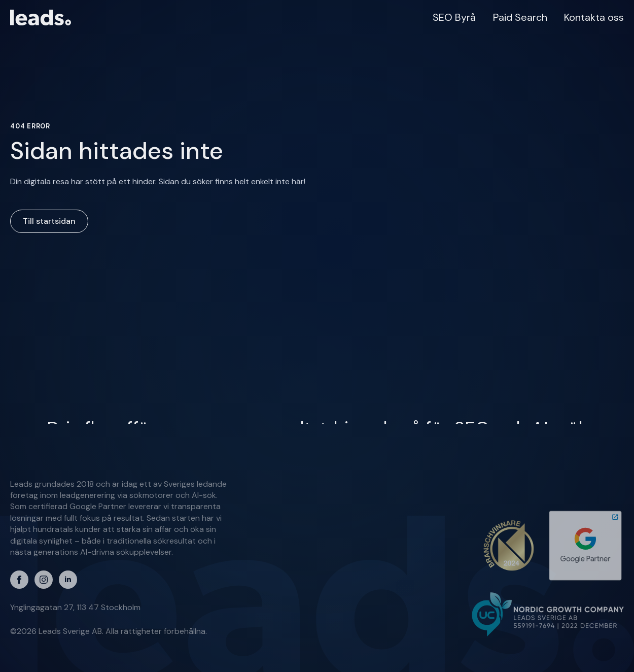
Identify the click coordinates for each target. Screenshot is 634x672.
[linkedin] (68, 580)
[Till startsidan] (41, 18)
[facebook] (19, 580)
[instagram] (44, 580)
